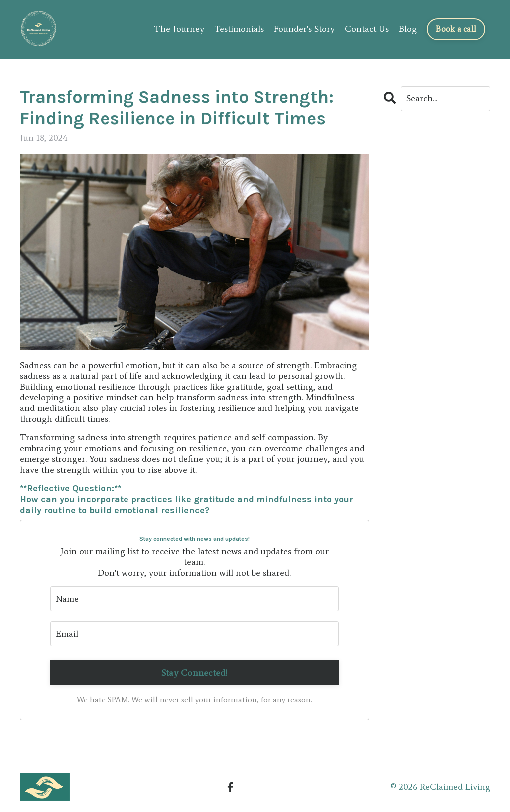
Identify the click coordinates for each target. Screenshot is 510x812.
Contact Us (367, 29)
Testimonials (239, 29)
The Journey (179, 29)
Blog (408, 29)
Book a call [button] (456, 29)
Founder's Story (304, 29)
